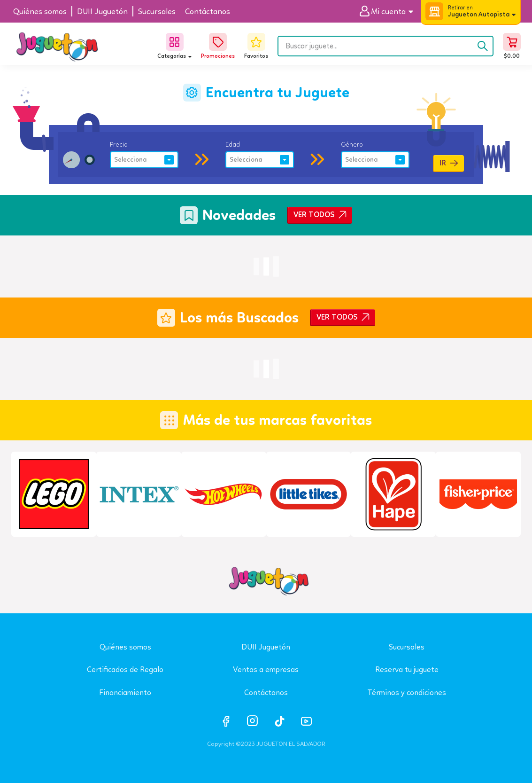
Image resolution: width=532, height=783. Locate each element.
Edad (233, 144)
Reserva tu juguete (407, 669)
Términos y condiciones (407, 693)
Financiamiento (125, 693)
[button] (390, 12)
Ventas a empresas (266, 669)
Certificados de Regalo (125, 669)
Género (352, 144)
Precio (119, 144)
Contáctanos (266, 693)
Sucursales (407, 647)
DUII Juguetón (266, 647)
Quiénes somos (125, 647)
